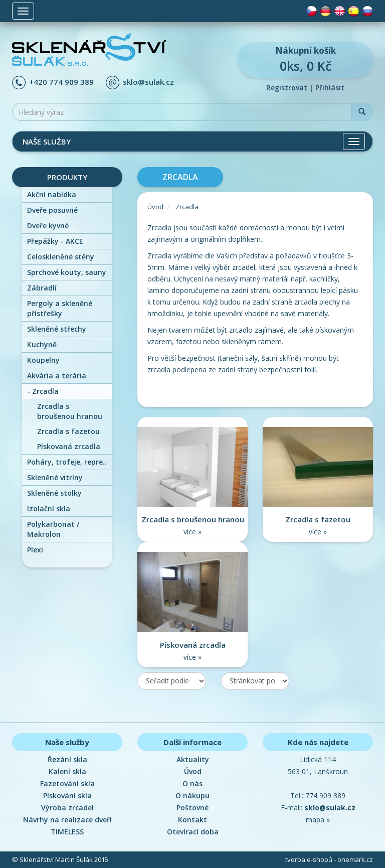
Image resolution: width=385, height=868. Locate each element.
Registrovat (287, 88)
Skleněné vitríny (55, 477)
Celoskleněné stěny (61, 257)
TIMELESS (67, 832)
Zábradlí (42, 288)
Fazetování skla (67, 783)
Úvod (155, 207)
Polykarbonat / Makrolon (53, 529)
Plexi (35, 550)
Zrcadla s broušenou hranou (70, 411)
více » (192, 532)
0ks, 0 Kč (305, 59)
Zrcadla (43, 391)
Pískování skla (67, 795)
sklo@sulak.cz (148, 82)
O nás (192, 783)
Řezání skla (67, 759)
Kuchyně (42, 344)
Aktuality (193, 759)
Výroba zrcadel (67, 808)
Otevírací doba (193, 832)
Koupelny (43, 360)
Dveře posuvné (52, 210)
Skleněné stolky (54, 493)
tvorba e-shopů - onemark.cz (329, 859)
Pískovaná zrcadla (69, 446)
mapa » (318, 820)
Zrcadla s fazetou (68, 431)
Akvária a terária (57, 376)
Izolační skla (49, 509)
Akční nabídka (52, 194)
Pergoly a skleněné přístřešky (60, 308)
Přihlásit (330, 88)
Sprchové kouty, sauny (67, 272)
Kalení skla (67, 771)
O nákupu (192, 795)
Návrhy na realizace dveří (67, 820)
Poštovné (192, 808)
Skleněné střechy (57, 329)
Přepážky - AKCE (55, 241)
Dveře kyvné (48, 226)
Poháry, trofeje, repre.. (67, 462)
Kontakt (192, 820)
